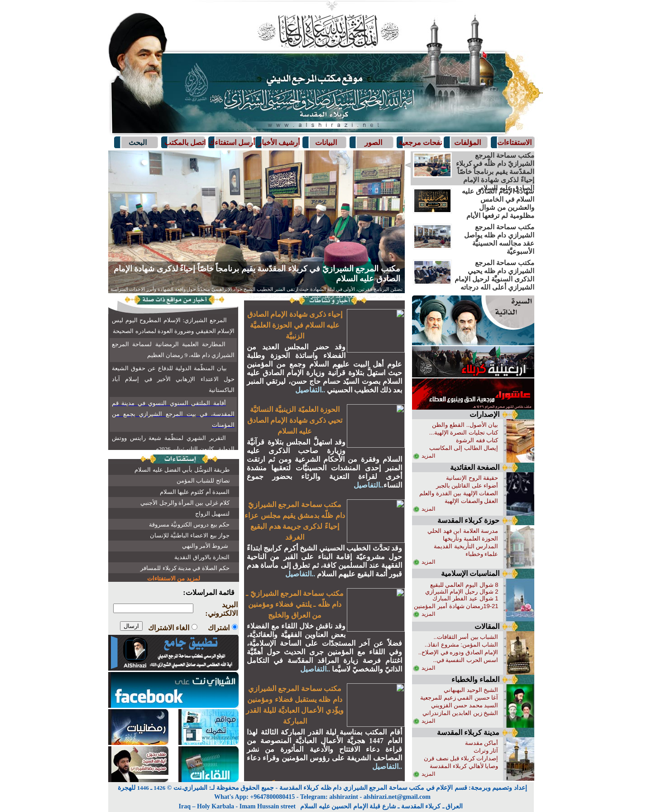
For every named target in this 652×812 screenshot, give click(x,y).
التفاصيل (234, 296)
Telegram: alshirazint (329, 797)
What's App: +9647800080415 (254, 797)
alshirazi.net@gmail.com (397, 797)
